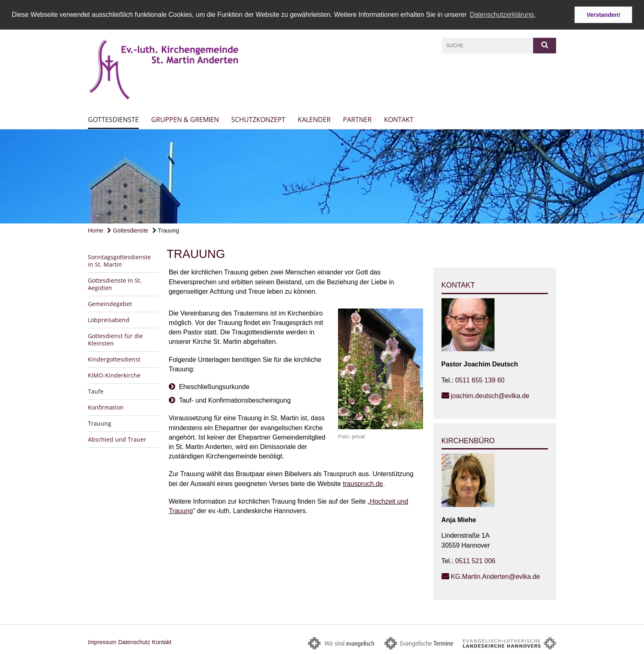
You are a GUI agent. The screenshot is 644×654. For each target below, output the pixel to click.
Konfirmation (106, 407)
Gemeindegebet (110, 303)
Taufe (96, 391)
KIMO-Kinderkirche (114, 375)
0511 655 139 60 (480, 379)
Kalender (314, 119)
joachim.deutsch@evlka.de (490, 395)
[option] (322, 176)
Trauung (166, 230)
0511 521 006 (475, 560)
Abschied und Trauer (117, 439)
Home (95, 230)
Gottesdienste (113, 119)
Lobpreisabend (109, 319)
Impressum (102, 641)
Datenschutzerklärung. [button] (503, 15)
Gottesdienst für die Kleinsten (115, 339)
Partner (357, 119)
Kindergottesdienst (114, 359)
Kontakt (399, 119)
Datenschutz (134, 641)
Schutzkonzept (258, 119)
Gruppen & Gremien (185, 119)
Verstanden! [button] (603, 15)
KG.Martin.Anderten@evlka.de (496, 576)
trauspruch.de (363, 483)
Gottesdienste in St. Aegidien (115, 284)
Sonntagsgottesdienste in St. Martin (119, 260)
